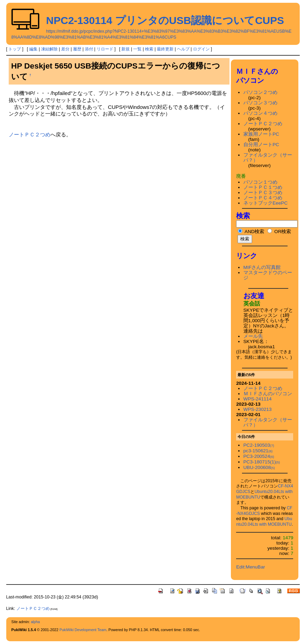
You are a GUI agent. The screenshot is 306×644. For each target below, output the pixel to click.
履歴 (77, 49)
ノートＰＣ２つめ (30, 134)
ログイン (201, 49)
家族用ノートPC (261, 134)
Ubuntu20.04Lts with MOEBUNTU (264, 522)
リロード (105, 49)
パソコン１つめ (260, 182)
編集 (33, 49)
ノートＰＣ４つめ (263, 198)
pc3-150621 (258, 451)
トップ (15, 49)
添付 (89, 49)
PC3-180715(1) (262, 462)
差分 (65, 49)
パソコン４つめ (260, 113)
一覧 (137, 49)
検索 (149, 49)
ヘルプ (183, 49)
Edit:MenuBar (251, 567)
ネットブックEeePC (265, 203)
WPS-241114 (257, 399)
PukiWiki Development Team (83, 630)
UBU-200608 (259, 467)
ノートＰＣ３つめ (263, 193)
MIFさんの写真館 (262, 267)
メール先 (253, 336)
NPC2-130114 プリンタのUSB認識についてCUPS (165, 20)
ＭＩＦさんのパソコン (268, 394)
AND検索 (251, 232)
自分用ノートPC (261, 145)
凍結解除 (49, 49)
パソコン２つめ (260, 92)
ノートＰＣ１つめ (263, 187)
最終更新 (165, 49)
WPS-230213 (257, 409)
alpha (35, 622)
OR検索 (279, 232)
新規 (126, 49)
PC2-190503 (259, 445)
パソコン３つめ (260, 103)
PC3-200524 (259, 456)
